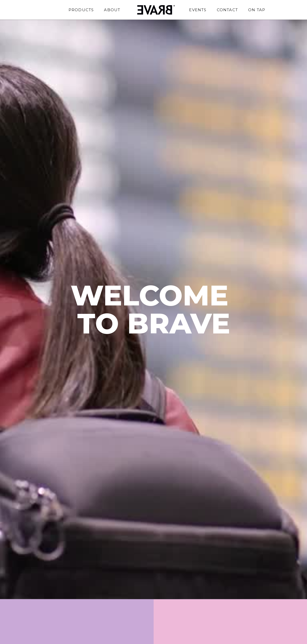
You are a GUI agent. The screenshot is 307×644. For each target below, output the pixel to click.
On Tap (257, 10)
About (112, 10)
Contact (227, 10)
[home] (155, 10)
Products (81, 10)
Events (198, 10)
